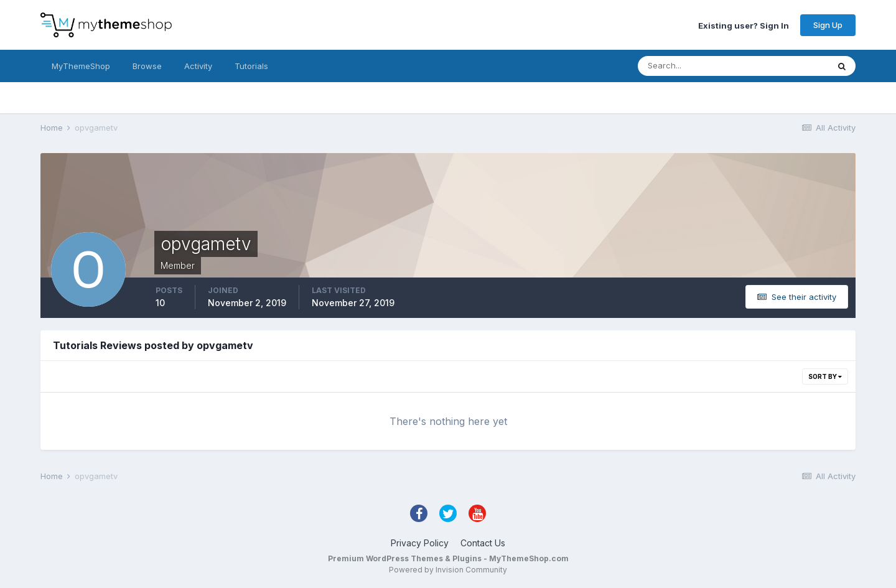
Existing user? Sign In (744, 25)
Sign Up (828, 25)
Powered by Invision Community (448, 570)
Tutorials (251, 66)
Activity (198, 66)
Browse (147, 66)
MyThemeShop (81, 66)
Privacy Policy (420, 543)
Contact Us (483, 543)
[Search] (693, 66)
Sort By (825, 376)
